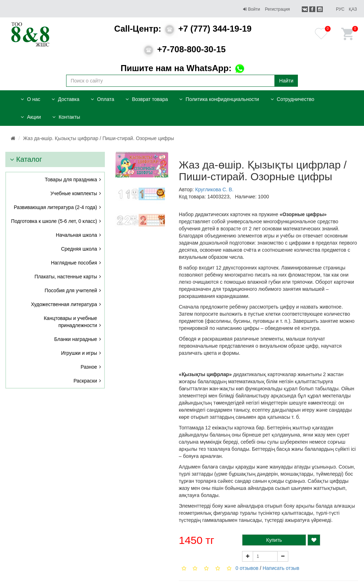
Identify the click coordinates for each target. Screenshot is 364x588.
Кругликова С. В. (214, 189)
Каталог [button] (26, 159)
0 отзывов (247, 568)
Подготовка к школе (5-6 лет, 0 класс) (54, 221)
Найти (286, 81)
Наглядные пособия (74, 263)
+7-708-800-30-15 (183, 49)
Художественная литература (64, 304)
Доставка (65, 99)
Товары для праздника (71, 180)
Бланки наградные (76, 339)
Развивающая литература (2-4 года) (55, 207)
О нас (30, 99)
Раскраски (85, 381)
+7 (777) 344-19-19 (183, 29)
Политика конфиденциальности (219, 99)
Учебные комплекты (74, 193)
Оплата (102, 99)
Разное (89, 367)
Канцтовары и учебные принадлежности (70, 322)
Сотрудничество (292, 99)
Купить (274, 540)
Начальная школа (76, 235)
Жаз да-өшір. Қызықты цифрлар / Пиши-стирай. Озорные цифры (99, 138)
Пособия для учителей (71, 290)
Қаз (353, 9)
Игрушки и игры (79, 353)
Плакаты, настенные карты (66, 277)
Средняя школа (79, 249)
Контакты (66, 117)
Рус (340, 9)
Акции (31, 117)
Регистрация (277, 9)
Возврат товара (147, 99)
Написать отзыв (281, 568)
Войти (251, 9)
